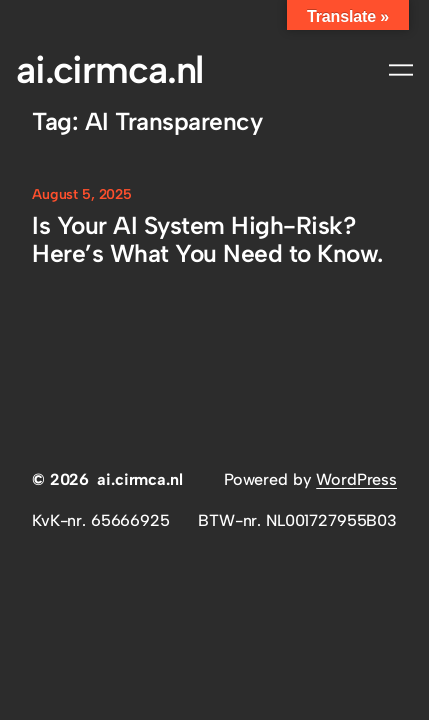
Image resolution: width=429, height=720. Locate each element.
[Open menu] (401, 70)
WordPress (356, 479)
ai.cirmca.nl (109, 70)
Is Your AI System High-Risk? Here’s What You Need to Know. (207, 240)
